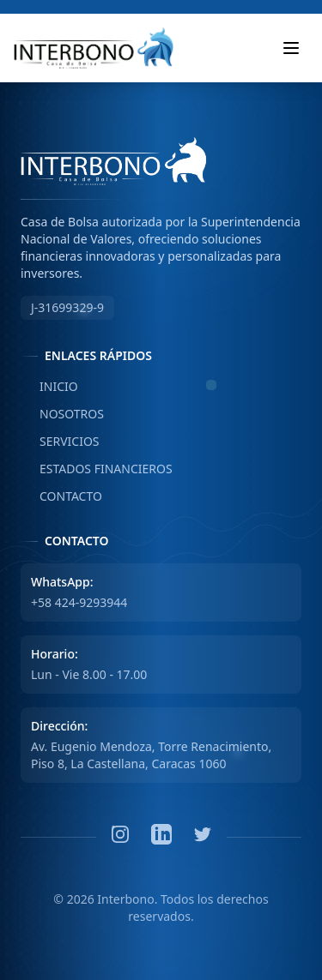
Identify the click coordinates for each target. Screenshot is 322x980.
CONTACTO (61, 496)
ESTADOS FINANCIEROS (97, 469)
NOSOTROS (62, 414)
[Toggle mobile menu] (291, 48)
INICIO (49, 387)
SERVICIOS (60, 442)
